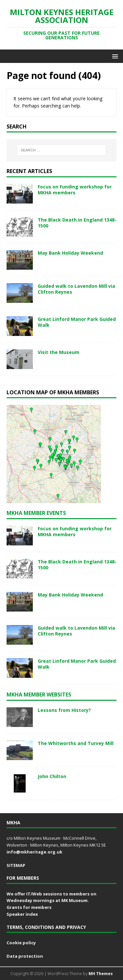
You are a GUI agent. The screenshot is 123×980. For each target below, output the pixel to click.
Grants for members (29, 907)
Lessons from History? (64, 710)
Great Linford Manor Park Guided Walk (77, 322)
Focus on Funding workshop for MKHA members (75, 190)
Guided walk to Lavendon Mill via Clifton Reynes (76, 289)
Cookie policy (21, 943)
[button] (114, 56)
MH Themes (101, 974)
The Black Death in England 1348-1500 (77, 223)
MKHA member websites (39, 695)
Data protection (25, 956)
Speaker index (22, 914)
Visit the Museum (59, 352)
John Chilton (52, 776)
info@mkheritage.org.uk (34, 852)
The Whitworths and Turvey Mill (76, 743)
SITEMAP (16, 865)
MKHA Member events (36, 513)
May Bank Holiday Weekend (70, 253)
